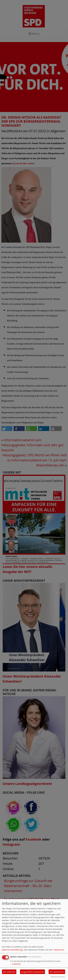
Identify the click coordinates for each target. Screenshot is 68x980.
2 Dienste (15, 964)
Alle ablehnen (9, 972)
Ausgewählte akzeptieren (33, 972)
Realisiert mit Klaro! (58, 977)
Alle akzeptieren (57, 972)
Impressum (59, 950)
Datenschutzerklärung (12, 950)
